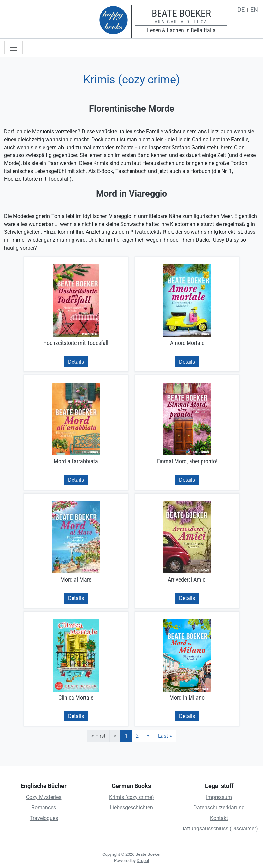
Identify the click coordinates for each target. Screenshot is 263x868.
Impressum (219, 797)
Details (76, 362)
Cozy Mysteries (44, 797)
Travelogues (44, 818)
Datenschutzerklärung (219, 808)
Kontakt (219, 818)
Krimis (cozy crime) (131, 797)
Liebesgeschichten (131, 808)
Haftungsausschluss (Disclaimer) (219, 829)
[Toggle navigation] (14, 48)
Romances (44, 808)
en (254, 10)
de (241, 10)
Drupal (143, 861)
